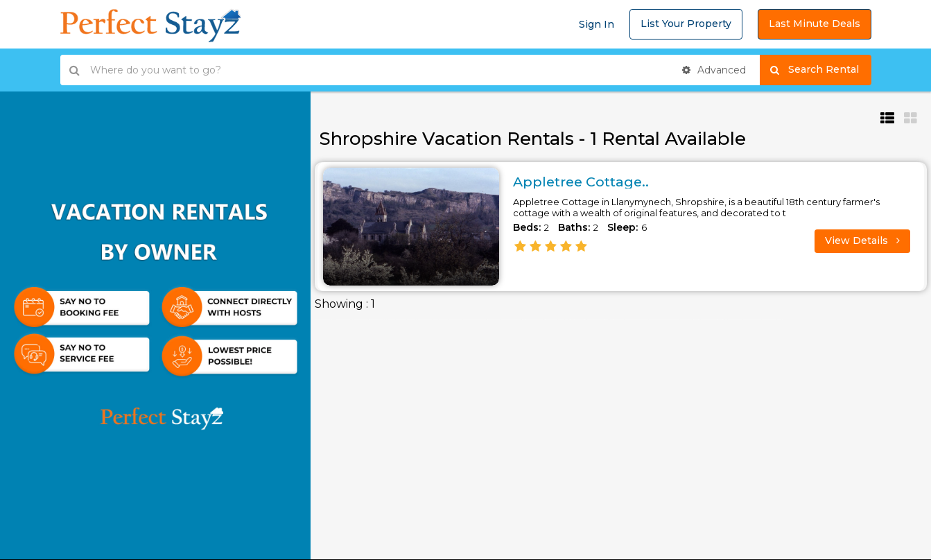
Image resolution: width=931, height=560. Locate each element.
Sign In (597, 24)
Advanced (714, 70)
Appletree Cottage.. (584, 182)
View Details (862, 240)
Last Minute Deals (815, 24)
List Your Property (686, 24)
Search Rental (820, 70)
